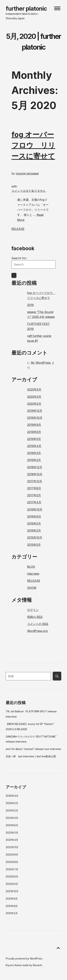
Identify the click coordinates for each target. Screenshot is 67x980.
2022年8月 (12, 862)
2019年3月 (34, 453)
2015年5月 (34, 545)
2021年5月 (12, 913)
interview (33, 574)
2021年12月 (12, 891)
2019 (30, 305)
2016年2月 (34, 530)
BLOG (31, 567)
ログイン (33, 610)
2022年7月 (12, 869)
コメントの (38, 624)
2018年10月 (35, 474)
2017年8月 (34, 488)
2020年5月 (34, 389)
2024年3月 (12, 818)
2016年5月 (34, 523)
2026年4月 (12, 796)
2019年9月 (34, 425)
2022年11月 (12, 847)
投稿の (35, 617)
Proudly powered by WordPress (24, 959)
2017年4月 (34, 502)
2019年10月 (35, 418)
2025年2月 (12, 810)
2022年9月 (12, 855)
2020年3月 (34, 397)
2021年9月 (12, 899)
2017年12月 (35, 481)
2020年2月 (34, 404)
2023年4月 (12, 840)
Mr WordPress (41, 363)
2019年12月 (35, 411)
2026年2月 (12, 803)
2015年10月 (35, 537)
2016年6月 (34, 516)
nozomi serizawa (27, 173)
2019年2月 (34, 460)
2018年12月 (35, 467)
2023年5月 (12, 833)
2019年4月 (34, 446)
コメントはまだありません (29, 191)
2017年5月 (34, 495)
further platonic (26, 9)
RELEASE (18, 229)
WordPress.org (37, 631)
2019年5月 (34, 439)
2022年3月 (12, 884)
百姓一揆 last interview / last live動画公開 (31, 756)
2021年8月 (12, 906)
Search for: (19, 258)
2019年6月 (34, 432)
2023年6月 (12, 825)
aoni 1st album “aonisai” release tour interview (33, 749)
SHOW (32, 588)
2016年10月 (35, 509)
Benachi (38, 965)
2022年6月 (12, 876)
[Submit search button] (57, 676)
